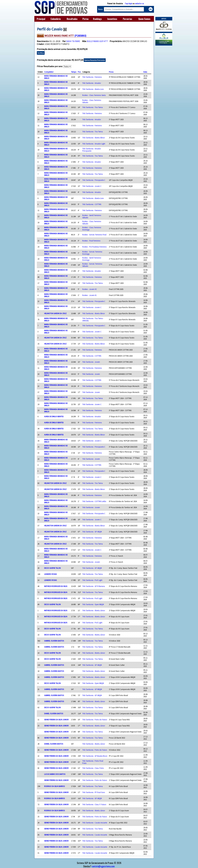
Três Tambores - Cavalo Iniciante (95, 823)
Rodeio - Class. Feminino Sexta (94, 95)
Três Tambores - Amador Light (94, 144)
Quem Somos (144, 19)
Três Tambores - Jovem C (92, 186)
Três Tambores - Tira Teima (93, 107)
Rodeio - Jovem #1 (89, 295)
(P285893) (80, 36)
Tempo (74, 72)
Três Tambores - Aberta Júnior (94, 610)
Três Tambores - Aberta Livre (93, 89)
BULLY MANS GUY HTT (97, 41)
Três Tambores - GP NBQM (92, 689)
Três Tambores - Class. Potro (93, 768)
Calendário (56, 19)
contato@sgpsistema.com (103, 866)
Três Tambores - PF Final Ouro (94, 792)
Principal (41, 19)
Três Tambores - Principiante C (94, 180)
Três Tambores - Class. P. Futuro (94, 804)
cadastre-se (139, 3)
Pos (79, 72)
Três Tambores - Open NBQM (93, 604)
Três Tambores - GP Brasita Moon (95, 756)
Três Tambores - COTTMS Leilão (94, 501)
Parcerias (127, 19)
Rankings (97, 19)
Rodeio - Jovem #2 (89, 289)
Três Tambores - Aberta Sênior (94, 138)
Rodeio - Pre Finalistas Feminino (94, 247)
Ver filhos (41, 53)
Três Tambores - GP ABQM (92, 532)
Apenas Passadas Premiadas (95, 60)
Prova (111, 72)
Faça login (129, 3)
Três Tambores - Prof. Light (92, 580)
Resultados (72, 19)
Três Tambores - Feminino (92, 77)
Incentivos (112, 19)
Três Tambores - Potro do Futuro (95, 720)
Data (145, 72)
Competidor (49, 72)
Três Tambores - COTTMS (92, 204)
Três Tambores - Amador (92, 83)
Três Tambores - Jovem (91, 362)
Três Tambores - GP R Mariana (94, 586)
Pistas (86, 19)
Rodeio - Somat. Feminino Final (94, 235)
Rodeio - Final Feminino (91, 241)
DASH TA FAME (73, 41)
